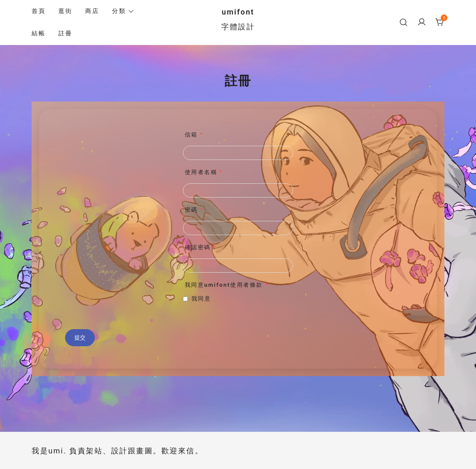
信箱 (194, 135)
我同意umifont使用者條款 (227, 285)
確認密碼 (201, 247)
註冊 (65, 33)
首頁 (38, 11)
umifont (238, 12)
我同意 (201, 299)
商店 (92, 11)
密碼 (194, 210)
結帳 (38, 33)
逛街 (65, 11)
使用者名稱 (204, 172)
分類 (119, 11)
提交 (80, 338)
